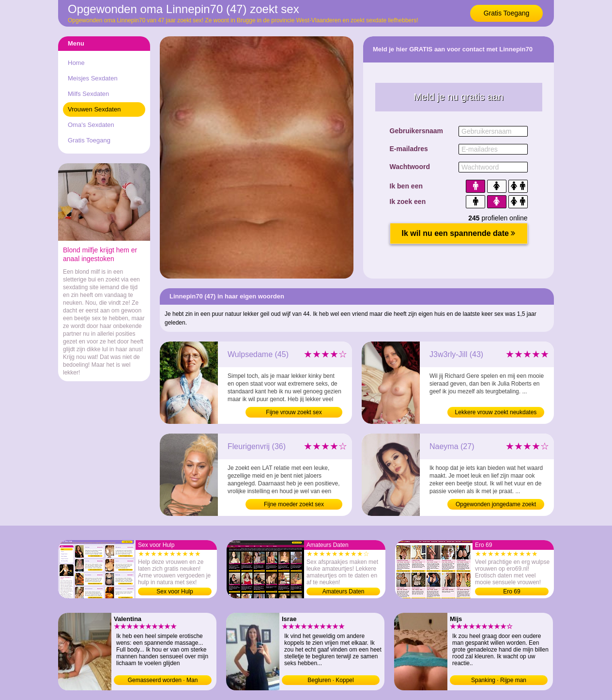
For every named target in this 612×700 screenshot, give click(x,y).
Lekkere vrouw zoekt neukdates (496, 412)
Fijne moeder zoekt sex (294, 504)
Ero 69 (512, 591)
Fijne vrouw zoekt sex (294, 412)
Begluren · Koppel (330, 680)
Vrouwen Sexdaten (94, 109)
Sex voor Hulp (175, 591)
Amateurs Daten (344, 591)
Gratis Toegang (507, 13)
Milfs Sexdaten (88, 94)
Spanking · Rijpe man (499, 680)
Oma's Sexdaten (91, 125)
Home (76, 63)
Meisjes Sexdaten (93, 78)
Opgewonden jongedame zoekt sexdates (496, 505)
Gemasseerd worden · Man (163, 680)
